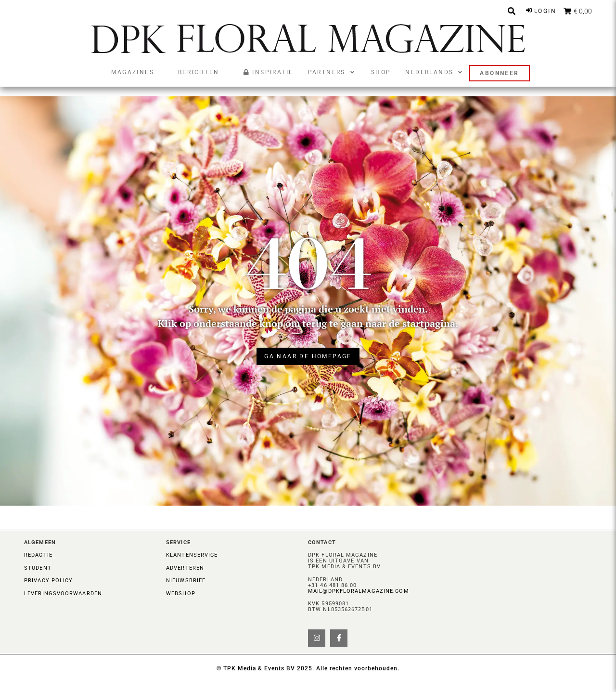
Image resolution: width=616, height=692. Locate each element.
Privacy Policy (48, 581)
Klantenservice (192, 555)
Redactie (38, 555)
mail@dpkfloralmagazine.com (359, 591)
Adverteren (185, 568)
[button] (332, 72)
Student (38, 568)
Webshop (181, 594)
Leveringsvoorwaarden (63, 594)
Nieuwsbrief (186, 581)
